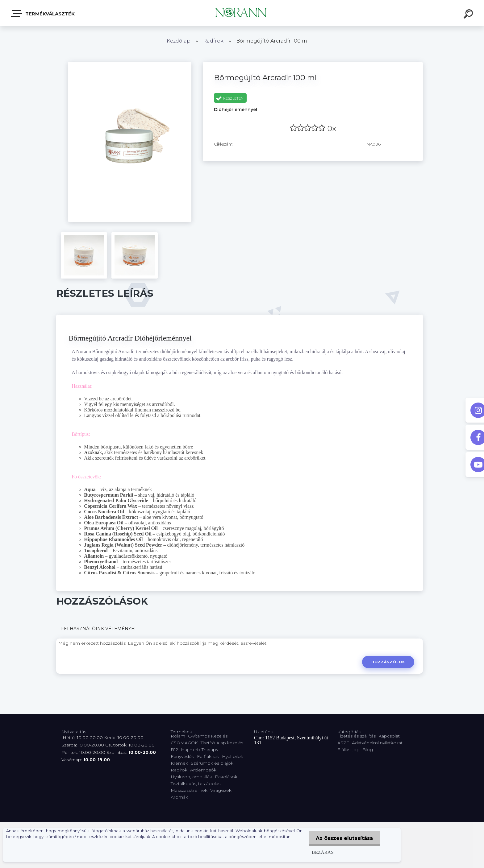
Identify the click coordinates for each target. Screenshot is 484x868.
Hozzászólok (388, 662)
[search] (469, 15)
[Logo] (242, 13)
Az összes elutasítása (344, 838)
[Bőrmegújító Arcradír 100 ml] (130, 64)
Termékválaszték (43, 14)
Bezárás (322, 852)
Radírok (213, 41)
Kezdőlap (179, 41)
